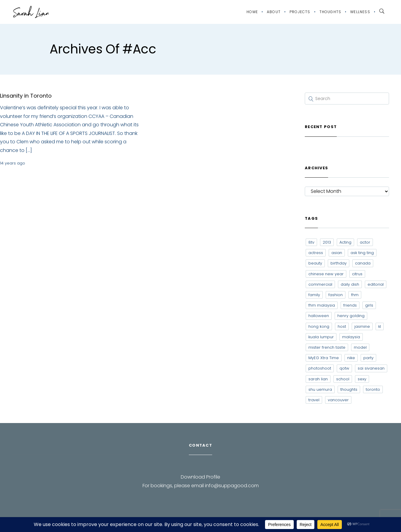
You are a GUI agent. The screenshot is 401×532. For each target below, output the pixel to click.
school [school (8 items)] (343, 379)
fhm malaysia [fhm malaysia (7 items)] (322, 305)
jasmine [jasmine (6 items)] (362, 326)
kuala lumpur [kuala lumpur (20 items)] (321, 337)
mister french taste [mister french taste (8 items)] (327, 347)
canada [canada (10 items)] (363, 263)
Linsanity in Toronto (26, 96)
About (274, 12)
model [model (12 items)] (360, 347)
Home (252, 12)
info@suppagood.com (232, 486)
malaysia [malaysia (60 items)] (351, 337)
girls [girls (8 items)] (369, 305)
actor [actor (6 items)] (365, 242)
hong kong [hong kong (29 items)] (319, 326)
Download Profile (200, 477)
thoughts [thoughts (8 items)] (349, 389)
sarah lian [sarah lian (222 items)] (318, 379)
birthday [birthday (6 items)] (339, 263)
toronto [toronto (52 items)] (373, 389)
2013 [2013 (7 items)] (327, 242)
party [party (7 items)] (368, 358)
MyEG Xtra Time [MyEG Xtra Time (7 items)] (324, 358)
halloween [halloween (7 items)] (319, 316)
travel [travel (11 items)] (314, 400)
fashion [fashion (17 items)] (336, 295)
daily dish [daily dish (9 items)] (350, 284)
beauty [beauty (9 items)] (315, 263)
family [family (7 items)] (314, 295)
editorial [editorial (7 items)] (376, 284)
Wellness (360, 12)
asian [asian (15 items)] (337, 253)
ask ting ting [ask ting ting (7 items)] (362, 253)
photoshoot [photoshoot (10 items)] (320, 368)
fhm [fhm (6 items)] (355, 295)
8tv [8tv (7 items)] (311, 242)
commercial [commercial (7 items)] (320, 284)
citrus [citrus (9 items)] (357, 274)
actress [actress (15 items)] (316, 253)
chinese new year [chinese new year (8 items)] (326, 274)
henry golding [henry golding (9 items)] (351, 316)
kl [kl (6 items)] (380, 326)
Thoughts (330, 12)
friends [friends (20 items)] (350, 305)
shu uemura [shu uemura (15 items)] (320, 389)
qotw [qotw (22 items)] (344, 368)
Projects (300, 12)
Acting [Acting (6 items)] (345, 242)
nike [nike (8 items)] (351, 358)
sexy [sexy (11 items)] (362, 379)
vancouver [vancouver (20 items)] (338, 400)
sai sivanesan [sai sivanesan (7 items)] (371, 368)
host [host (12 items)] (342, 326)
